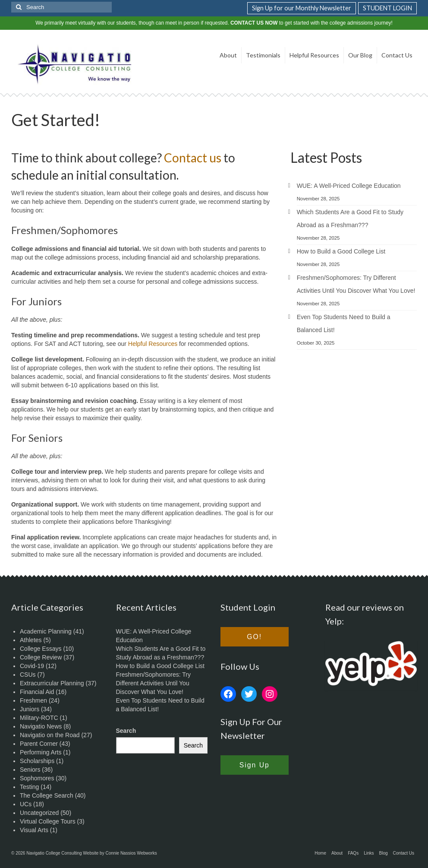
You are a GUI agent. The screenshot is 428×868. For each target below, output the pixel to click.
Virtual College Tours (48, 821)
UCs (26, 804)
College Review (41, 657)
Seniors (30, 770)
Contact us (193, 158)
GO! (254, 637)
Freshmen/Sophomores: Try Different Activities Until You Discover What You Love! (154, 683)
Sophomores (37, 778)
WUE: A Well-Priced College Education (349, 186)
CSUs (28, 675)
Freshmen (33, 700)
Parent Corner (39, 744)
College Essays (41, 649)
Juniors (30, 709)
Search (126, 731)
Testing (29, 787)
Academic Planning (46, 631)
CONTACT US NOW (254, 23)
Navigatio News (41, 726)
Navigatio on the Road (50, 735)
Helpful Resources (153, 344)
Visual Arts (34, 830)
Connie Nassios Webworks (131, 853)
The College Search (47, 795)
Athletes (31, 640)
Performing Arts (41, 752)
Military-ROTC (39, 718)
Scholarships (37, 761)
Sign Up (255, 765)
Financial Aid (37, 692)
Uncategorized (39, 813)
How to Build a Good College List (341, 251)
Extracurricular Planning (52, 683)
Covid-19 (32, 666)
